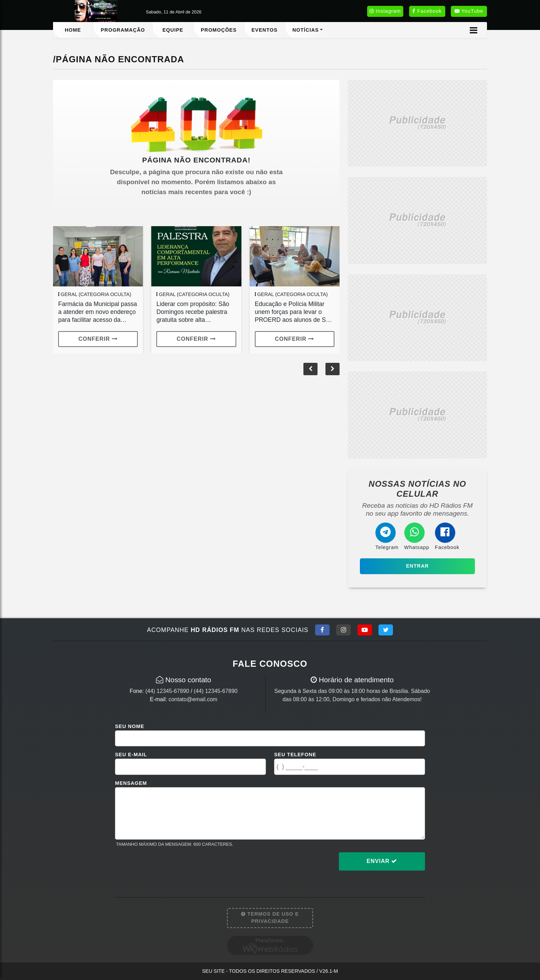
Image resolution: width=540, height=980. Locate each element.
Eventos (264, 30)
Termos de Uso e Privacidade (270, 918)
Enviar (382, 861)
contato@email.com (193, 699)
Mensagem (131, 783)
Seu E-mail (131, 755)
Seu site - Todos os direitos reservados (270, 971)
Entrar (417, 566)
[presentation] (167, 867)
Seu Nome (130, 726)
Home (73, 30)
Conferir (98, 339)
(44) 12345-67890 (167, 691)
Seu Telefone (295, 755)
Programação (123, 30)
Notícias (306, 30)
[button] (333, 369)
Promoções (219, 30)
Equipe (173, 30)
